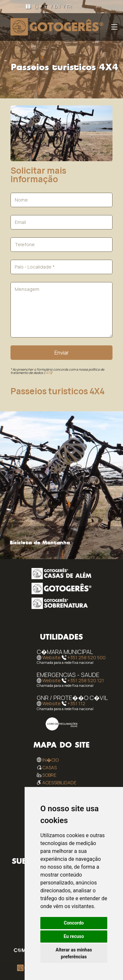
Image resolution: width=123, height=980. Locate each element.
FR (69, 6)
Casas (50, 767)
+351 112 (76, 704)
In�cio (51, 760)
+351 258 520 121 (86, 680)
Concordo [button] (74, 923)
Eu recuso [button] (74, 936)
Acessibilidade (59, 783)
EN (57, 6)
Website (51, 657)
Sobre (49, 775)
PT (45, 6)
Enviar (62, 353)
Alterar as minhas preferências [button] (74, 953)
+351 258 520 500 (86, 657)
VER (48, 373)
